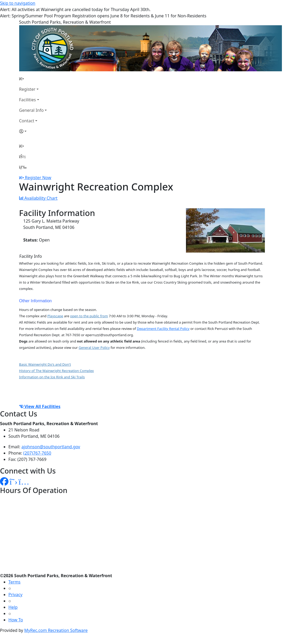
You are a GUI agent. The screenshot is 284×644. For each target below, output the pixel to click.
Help (13, 607)
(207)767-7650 (37, 453)
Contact (27, 121)
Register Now (38, 178)
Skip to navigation (18, 3)
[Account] (33, 131)
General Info (32, 110)
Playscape (55, 316)
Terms (14, 582)
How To (16, 620)
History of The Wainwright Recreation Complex (57, 371)
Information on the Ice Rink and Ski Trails (52, 377)
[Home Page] (33, 79)
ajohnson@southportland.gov (51, 447)
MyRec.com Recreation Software (56, 630)
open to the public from (89, 316)
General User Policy (94, 348)
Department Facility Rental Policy (163, 329)
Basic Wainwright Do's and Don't (45, 364)
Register (27, 89)
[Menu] (23, 167)
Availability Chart (38, 198)
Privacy (15, 595)
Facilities (28, 100)
